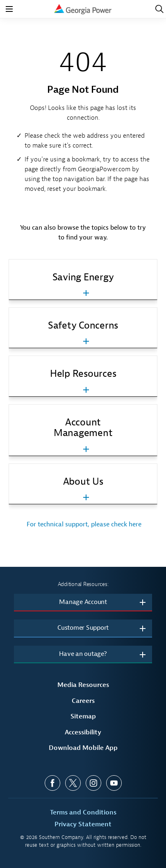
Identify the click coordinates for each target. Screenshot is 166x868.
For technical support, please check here (83, 524)
